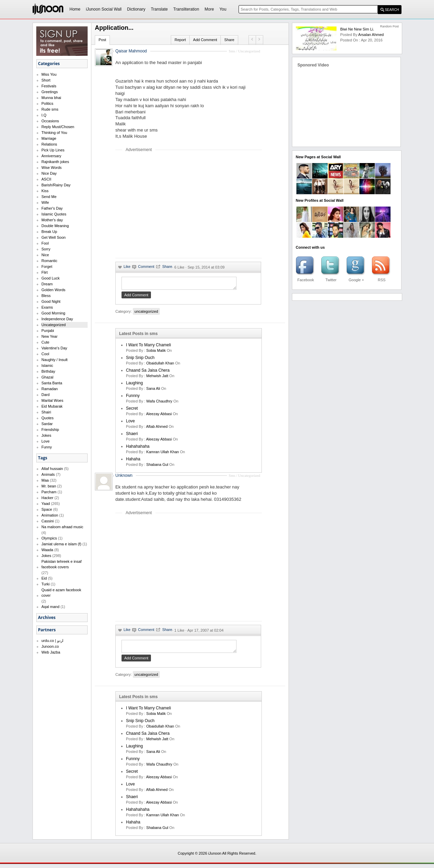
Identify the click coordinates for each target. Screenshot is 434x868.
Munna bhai (51, 98)
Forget (47, 266)
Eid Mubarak (52, 406)
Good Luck (50, 278)
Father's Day (52, 208)
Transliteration (186, 9)
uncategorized (146, 313)
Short (46, 80)
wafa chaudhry (159, 403)
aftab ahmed (157, 429)
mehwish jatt (157, 378)
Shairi (46, 412)
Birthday (48, 371)
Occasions (50, 121)
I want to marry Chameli (148, 347)
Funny (47, 447)
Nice (45, 255)
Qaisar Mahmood (131, 51)
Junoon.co (50, 646)
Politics (47, 103)
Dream (47, 284)
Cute (45, 342)
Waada (47, 550)
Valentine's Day (54, 348)
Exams (47, 307)
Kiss (45, 191)
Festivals (49, 86)
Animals (48, 474)
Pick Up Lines (53, 150)
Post (102, 40)
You (223, 9)
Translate (159, 9)
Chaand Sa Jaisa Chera (148, 372)
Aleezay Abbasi (159, 416)
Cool (45, 354)
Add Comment (205, 40)
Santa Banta (52, 383)
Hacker (47, 498)
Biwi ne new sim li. (357, 29)
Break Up (49, 232)
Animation (50, 515)
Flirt (44, 272)
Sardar (47, 424)
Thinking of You (54, 133)
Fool (45, 243)
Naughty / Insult (54, 360)
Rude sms (50, 109)
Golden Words (53, 290)
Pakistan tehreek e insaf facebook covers (61, 564)
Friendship (50, 430)
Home (75, 9)
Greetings (50, 92)
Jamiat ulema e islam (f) (61, 544)
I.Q (44, 115)
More (209, 9)
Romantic (49, 261)
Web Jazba (51, 652)
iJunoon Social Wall (104, 9)
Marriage (49, 138)
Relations (49, 144)
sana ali (153, 390)
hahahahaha (138, 448)
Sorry (46, 249)
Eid (44, 578)
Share (229, 40)
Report (180, 40)
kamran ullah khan (162, 454)
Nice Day (49, 173)
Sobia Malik (156, 352)
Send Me (49, 197)
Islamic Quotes (54, 214)
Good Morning (53, 313)
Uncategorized (54, 325)
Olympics (49, 538)
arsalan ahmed (371, 35)
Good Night (51, 301)
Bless (46, 296)
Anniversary (51, 156)
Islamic (47, 365)
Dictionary (136, 9)
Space (47, 509)
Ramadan (50, 389)
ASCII (46, 179)
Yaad (46, 504)
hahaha (133, 461)
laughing (134, 385)
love (130, 423)
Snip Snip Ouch (140, 360)
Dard (46, 395)
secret (132, 410)
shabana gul (157, 467)
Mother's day (52, 220)
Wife (45, 202)
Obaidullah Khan (160, 365)
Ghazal (47, 377)
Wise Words (52, 168)
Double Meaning (55, 226)
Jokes (46, 435)
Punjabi (48, 331)
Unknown (124, 478)
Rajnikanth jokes (55, 162)
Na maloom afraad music (62, 527)
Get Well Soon (54, 237)
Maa (45, 480)
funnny (133, 398)
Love (46, 441)
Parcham (49, 492)
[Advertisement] (173, 205)
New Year (49, 336)
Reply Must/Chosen (58, 127)
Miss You (49, 74)
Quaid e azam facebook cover (61, 593)
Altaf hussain (52, 469)
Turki (46, 584)
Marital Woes (52, 400)
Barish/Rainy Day (56, 185)
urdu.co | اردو (52, 641)
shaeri (132, 436)
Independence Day (57, 319)
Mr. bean (49, 486)
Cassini (48, 521)
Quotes (47, 418)
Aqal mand (50, 607)
